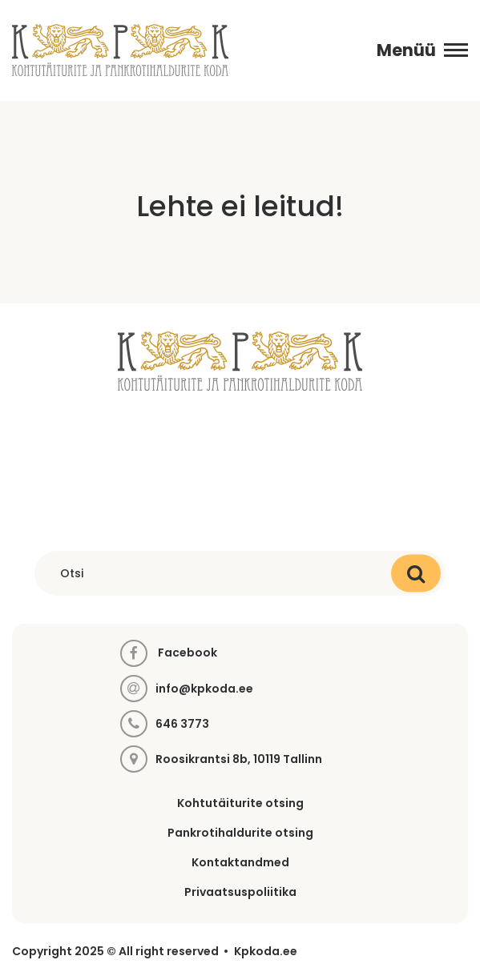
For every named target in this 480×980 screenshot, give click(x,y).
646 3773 (182, 724)
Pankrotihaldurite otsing (240, 833)
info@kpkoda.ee (204, 689)
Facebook (169, 653)
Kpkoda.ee (266, 952)
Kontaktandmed (240, 862)
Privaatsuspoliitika (240, 892)
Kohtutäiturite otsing (240, 803)
